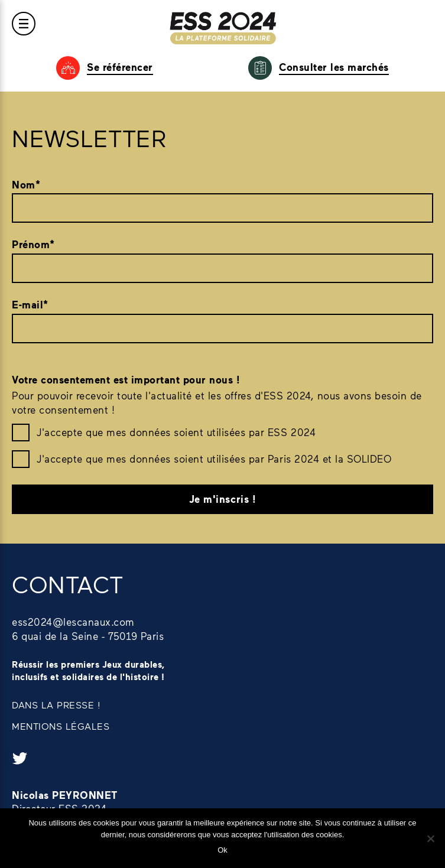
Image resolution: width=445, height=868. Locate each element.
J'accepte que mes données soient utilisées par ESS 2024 (176, 432)
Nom (26, 185)
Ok (222, 850)
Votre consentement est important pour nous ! (126, 380)
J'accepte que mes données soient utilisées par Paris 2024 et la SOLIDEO (214, 459)
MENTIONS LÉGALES (61, 726)
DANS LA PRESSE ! (56, 705)
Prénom (33, 245)
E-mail (30, 305)
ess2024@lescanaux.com (73, 622)
